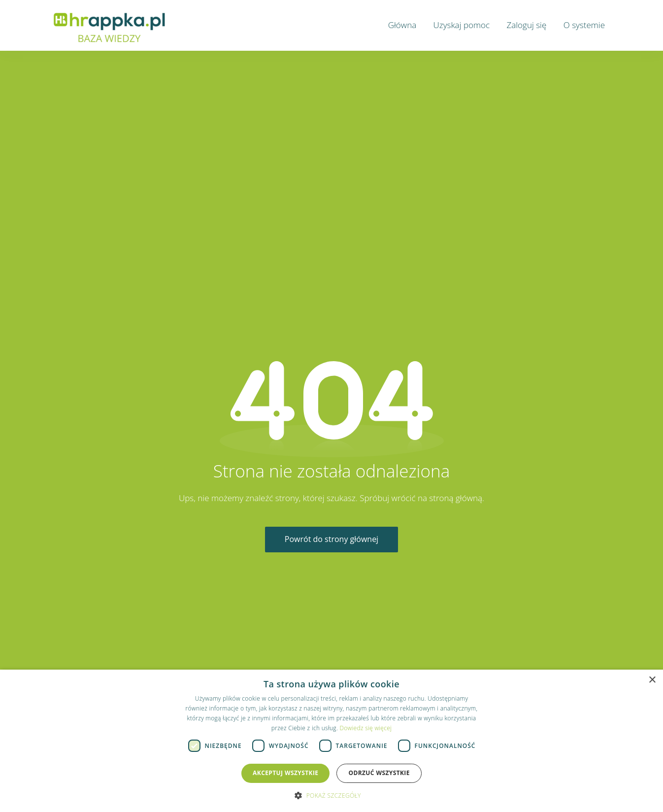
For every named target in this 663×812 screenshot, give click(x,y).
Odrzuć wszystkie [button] (379, 773)
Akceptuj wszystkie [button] (285, 773)
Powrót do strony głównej (331, 539)
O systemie (584, 25)
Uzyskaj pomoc (462, 25)
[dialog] (331, 741)
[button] (331, 795)
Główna (402, 25)
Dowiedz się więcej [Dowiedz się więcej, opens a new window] (365, 728)
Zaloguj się (526, 25)
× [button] (652, 680)
